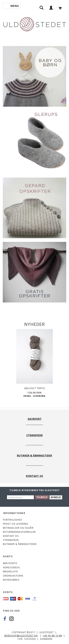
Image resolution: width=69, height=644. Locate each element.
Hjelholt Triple (35, 388)
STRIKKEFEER (11, 540)
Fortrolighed (13, 520)
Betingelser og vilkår (18, 528)
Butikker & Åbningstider (20, 544)
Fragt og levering (16, 524)
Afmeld (56, 497)
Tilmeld (42, 497)
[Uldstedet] (34, 23)
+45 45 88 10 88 (52, 636)
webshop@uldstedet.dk (21, 636)
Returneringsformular (19, 532)
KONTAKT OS (11, 536)
